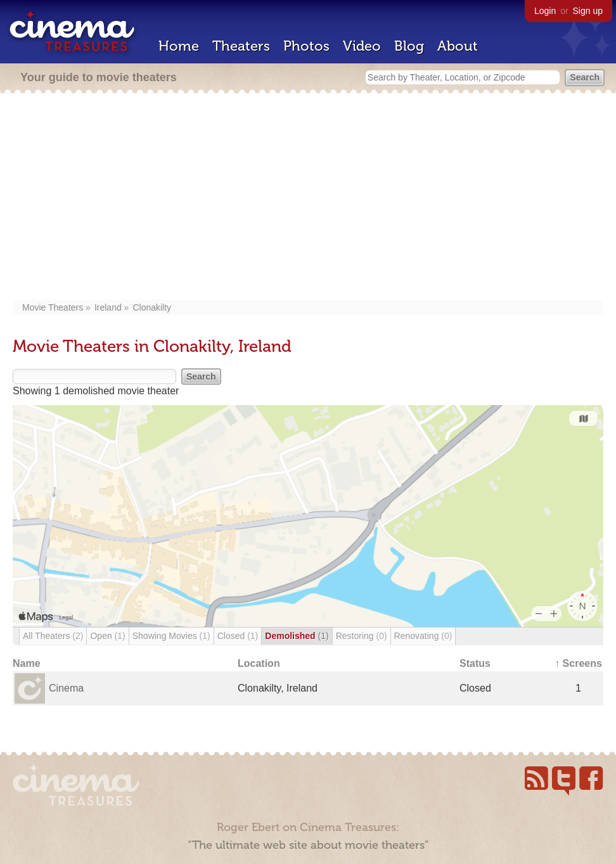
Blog (409, 46)
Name (27, 663)
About (458, 46)
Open (107, 636)
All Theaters (53, 636)
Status (475, 663)
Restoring (362, 636)
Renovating (423, 636)
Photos (306, 46)
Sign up (588, 11)
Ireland (108, 307)
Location (259, 663)
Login (545, 11)
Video (362, 46)
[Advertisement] (308, 198)
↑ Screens (578, 663)
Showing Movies (171, 636)
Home (179, 46)
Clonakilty (152, 307)
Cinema (66, 688)
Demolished (297, 636)
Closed (238, 636)
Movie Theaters (53, 307)
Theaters (241, 46)
